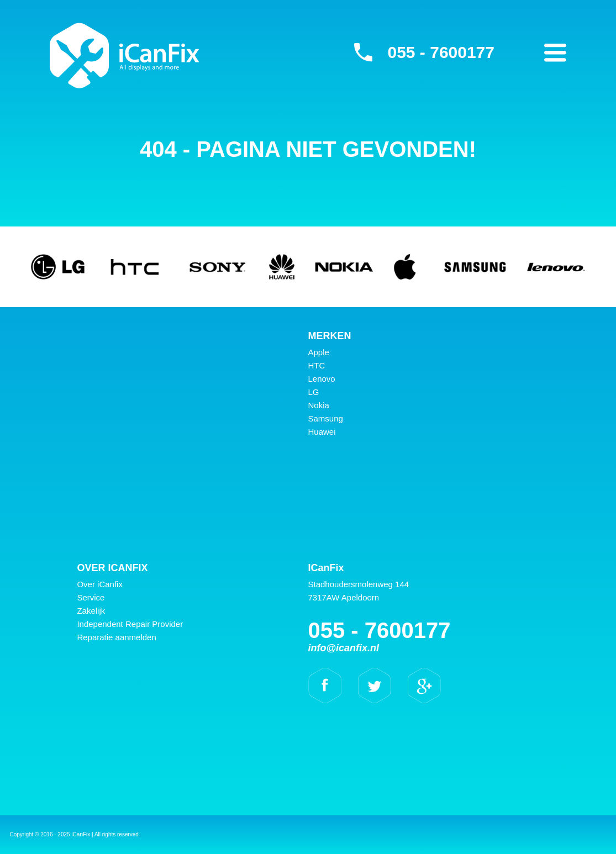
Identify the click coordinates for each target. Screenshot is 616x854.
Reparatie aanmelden (116, 637)
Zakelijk (91, 611)
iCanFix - (125, 55)
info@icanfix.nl (344, 648)
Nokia (319, 405)
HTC (317, 365)
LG (314, 392)
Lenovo (322, 379)
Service (91, 597)
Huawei (322, 432)
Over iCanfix (100, 584)
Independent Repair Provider (130, 624)
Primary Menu (555, 52)
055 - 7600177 (441, 52)
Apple (319, 352)
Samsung (326, 418)
